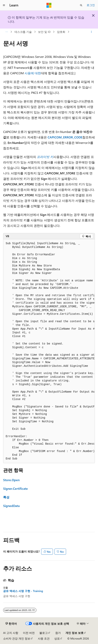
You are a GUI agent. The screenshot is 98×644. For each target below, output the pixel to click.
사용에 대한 (33, 73)
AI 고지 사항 (11, 633)
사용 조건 (44, 638)
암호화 (61, 32)
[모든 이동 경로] (7, 32)
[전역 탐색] (4, 5)
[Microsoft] (49, 5)
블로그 (44, 633)
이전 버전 (29, 633)
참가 (58, 633)
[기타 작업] (91, 32)
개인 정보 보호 (74, 633)
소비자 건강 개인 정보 (17, 638)
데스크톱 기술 (23, 32)
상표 (57, 638)
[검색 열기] (81, 5)
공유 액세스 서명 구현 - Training (23, 591)
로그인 (91, 5)
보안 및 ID (44, 32)
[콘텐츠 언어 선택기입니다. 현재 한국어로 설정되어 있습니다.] (11, 624)
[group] (49, 351)
